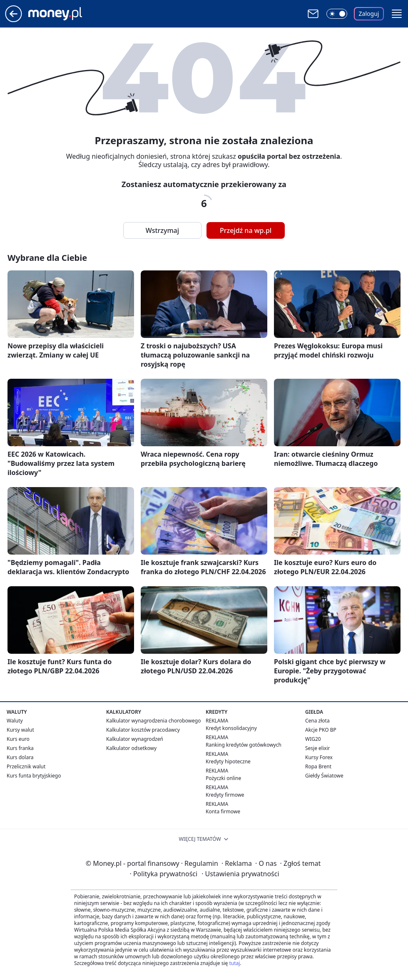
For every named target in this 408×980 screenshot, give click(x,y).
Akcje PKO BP (321, 730)
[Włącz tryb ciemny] (337, 14)
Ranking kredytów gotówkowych (244, 745)
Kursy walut (20, 730)
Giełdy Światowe (324, 776)
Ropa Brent (318, 766)
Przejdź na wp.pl (246, 230)
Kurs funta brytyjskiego (34, 776)
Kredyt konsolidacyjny (231, 728)
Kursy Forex (319, 757)
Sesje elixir (317, 748)
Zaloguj (369, 14)
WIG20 (313, 739)
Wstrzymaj (162, 230)
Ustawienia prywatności (240, 874)
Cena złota (317, 721)
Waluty (15, 721)
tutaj (234, 963)
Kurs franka (20, 748)
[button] (397, 14)
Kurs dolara (20, 757)
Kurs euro (18, 739)
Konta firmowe (223, 811)
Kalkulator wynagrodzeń (135, 739)
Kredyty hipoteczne (228, 761)
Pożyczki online (223, 778)
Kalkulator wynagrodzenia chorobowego (153, 721)
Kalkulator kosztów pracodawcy (143, 730)
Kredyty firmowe (225, 795)
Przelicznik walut (26, 766)
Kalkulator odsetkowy (131, 748)
